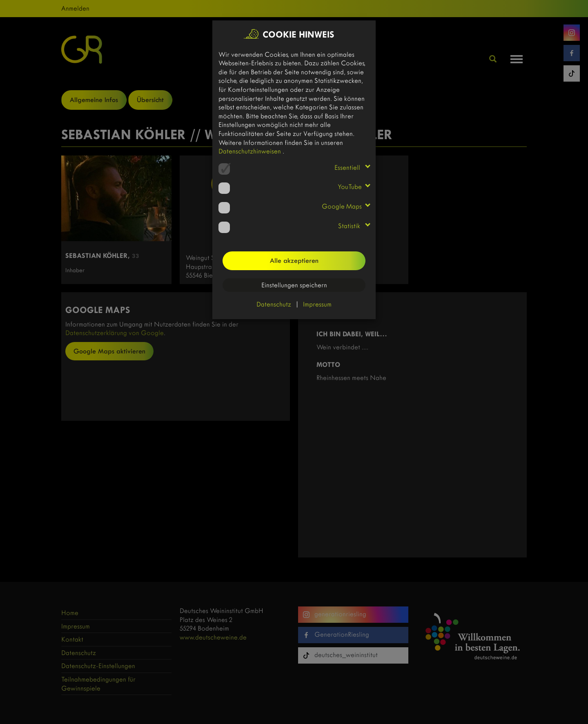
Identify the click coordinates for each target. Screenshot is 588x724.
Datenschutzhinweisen (251, 151)
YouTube (350, 187)
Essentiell (348, 168)
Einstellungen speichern (294, 285)
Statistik (350, 226)
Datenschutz (274, 304)
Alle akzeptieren (294, 261)
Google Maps (342, 206)
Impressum (317, 304)
